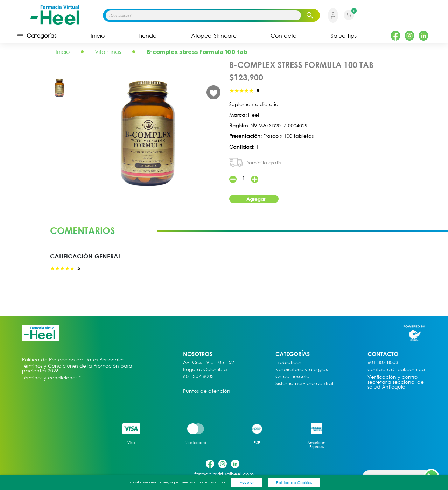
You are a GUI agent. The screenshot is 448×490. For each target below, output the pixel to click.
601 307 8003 (198, 377)
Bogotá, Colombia (205, 370)
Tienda (148, 36)
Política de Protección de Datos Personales (73, 360)
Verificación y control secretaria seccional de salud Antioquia (396, 382)
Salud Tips (344, 36)
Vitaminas (108, 52)
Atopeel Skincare (214, 36)
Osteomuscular (293, 377)
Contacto (283, 36)
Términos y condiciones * (51, 378)
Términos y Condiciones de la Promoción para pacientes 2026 (77, 368)
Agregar (256, 199)
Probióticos (288, 363)
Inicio (98, 36)
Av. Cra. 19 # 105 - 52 (209, 363)
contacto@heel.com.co (396, 370)
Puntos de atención (207, 391)
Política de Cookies (294, 482)
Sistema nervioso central (304, 384)
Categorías (37, 36)
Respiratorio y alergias (302, 370)
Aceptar (247, 482)
